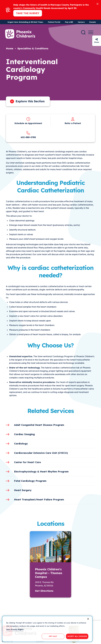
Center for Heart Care (27, 462)
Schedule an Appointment (28, 123)
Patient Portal (54, 22)
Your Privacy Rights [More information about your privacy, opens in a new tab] (15, 629)
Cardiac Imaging (24, 434)
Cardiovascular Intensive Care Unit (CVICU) (41, 453)
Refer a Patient (73, 123)
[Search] (83, 32)
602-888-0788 (28, 137)
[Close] (98, 4)
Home (10, 48)
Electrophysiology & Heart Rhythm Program (41, 472)
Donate (93, 22)
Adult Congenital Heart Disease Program (39, 425)
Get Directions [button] (44, 591)
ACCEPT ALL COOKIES (77, 636)
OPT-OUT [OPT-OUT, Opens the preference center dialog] (53, 636)
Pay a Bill (69, 22)
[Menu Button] (91, 32)
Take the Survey (28, 13)
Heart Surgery (23, 490)
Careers (81, 22)
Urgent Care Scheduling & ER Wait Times (25, 22)
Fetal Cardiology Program (30, 481)
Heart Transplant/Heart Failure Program (39, 499)
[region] (47, 629)
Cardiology (21, 444)
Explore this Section (30, 101)
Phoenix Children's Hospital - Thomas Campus (49, 573)
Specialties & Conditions (33, 48)
